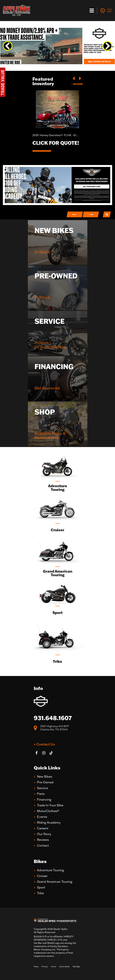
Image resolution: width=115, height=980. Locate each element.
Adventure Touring (50, 870)
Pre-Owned (45, 782)
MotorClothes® (48, 811)
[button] (8, 46)
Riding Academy (49, 823)
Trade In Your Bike (50, 805)
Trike (40, 893)
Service (42, 788)
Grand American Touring (55, 882)
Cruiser (42, 876)
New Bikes (45, 777)
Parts (41, 794)
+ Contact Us (44, 744)
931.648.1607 (53, 718)
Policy (36, 967)
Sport (41, 887)
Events (42, 817)
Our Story (44, 834)
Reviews (43, 840)
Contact (43, 846)
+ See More (77, 84)
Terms (53, 967)
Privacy (45, 967)
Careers (43, 828)
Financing (44, 800)
